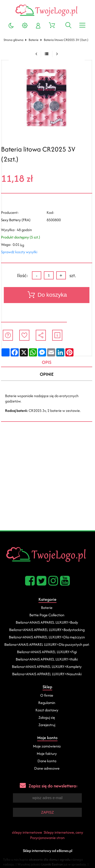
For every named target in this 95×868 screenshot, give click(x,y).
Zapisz (47, 812)
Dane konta (47, 761)
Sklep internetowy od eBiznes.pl (48, 851)
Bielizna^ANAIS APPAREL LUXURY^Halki (47, 659)
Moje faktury (47, 753)
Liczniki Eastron (52, 864)
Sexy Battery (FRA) (16, 220)
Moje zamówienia (47, 746)
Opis (47, 362)
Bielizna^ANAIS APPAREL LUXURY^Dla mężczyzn (47, 637)
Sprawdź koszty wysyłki (19, 252)
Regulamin (47, 703)
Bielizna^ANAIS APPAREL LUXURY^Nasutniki (47, 674)
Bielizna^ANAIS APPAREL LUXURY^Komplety (47, 667)
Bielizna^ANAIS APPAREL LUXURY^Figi (47, 652)
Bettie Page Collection (47, 615)
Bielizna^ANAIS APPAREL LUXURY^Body (47, 622)
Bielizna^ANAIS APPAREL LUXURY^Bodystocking (47, 630)
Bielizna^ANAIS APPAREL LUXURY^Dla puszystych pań (47, 644)
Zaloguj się (47, 717)
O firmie (47, 695)
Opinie (47, 374)
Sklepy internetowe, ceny (63, 832)
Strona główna (13, 40)
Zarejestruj (47, 725)
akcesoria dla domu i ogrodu (50, 859)
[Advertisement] (48, 480)
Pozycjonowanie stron (47, 838)
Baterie (34, 40)
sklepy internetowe (27, 832)
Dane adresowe (47, 768)
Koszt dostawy (47, 710)
